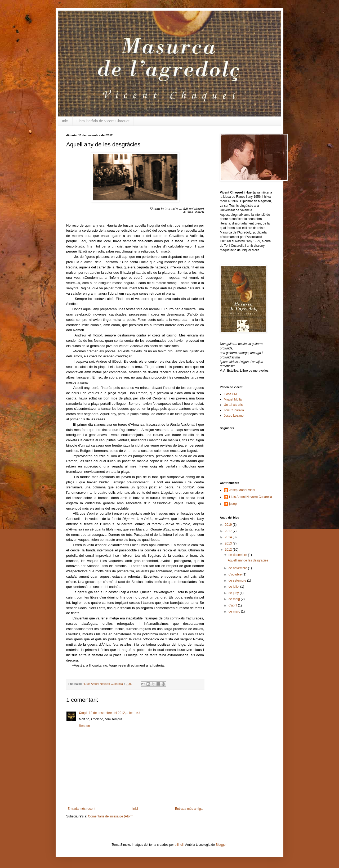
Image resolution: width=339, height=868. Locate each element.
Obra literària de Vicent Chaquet (103, 121)
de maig (235, 599)
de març (235, 611)
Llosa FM (230, 394)
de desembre (238, 555)
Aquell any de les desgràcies (248, 560)
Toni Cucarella (234, 410)
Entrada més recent (81, 809)
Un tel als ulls (233, 405)
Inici (65, 121)
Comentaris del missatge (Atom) (111, 816)
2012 (229, 550)
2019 (229, 525)
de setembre (238, 581)
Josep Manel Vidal (242, 490)
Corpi (83, 713)
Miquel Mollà (233, 399)
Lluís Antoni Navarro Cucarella (104, 684)
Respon (84, 726)
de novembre (238, 568)
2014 (229, 537)
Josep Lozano (234, 416)
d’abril (233, 605)
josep (233, 504)
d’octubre (236, 574)
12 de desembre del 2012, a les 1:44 (115, 713)
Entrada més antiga (189, 809)
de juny (234, 593)
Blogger (221, 845)
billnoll (179, 845)
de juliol (234, 587)
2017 (229, 531)
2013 (229, 543)
